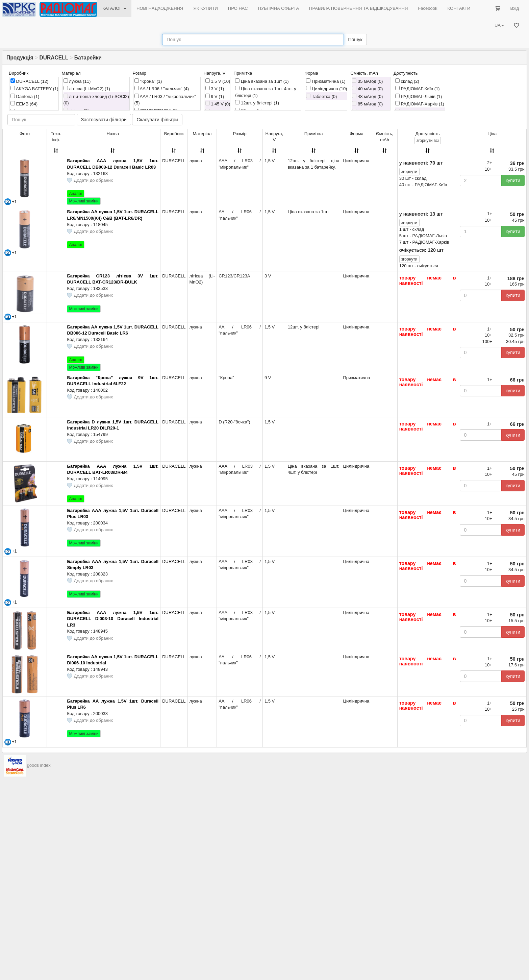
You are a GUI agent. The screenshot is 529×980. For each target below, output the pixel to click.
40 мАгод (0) (367, 89)
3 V (215, 89)
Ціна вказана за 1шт (262, 81)
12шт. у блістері (257, 103)
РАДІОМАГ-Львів (419, 96)
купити (513, 180)
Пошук (355, 40)
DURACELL (54, 58)
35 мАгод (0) (367, 81)
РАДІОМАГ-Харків (420, 104)
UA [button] (499, 25)
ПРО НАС (238, 8)
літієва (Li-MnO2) (87, 89)
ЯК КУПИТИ (206, 8)
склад (407, 81)
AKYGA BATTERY (34, 89)
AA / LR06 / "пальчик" (162, 89)
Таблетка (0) (321, 96)
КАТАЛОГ (114, 8)
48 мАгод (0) (367, 96)
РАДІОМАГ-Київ (418, 89)
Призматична (326, 81)
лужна (77, 81)
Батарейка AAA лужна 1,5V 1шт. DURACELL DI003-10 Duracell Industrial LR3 (113, 619)
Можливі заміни (84, 201)
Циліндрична (326, 89)
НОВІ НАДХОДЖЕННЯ (160, 8)
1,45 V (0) (218, 104)
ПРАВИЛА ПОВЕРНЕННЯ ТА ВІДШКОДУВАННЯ (358, 8)
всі (428, 141)
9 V (215, 96)
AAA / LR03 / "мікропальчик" (165, 100)
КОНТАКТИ (459, 8)
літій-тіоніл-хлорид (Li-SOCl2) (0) (96, 100)
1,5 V (218, 81)
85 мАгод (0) (367, 104)
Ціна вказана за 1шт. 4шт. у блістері (266, 92)
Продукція (20, 58)
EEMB (24, 104)
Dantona (25, 96)
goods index (39, 765)
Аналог (76, 194)
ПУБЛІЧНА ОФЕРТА (279, 8)
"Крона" (148, 81)
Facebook (427, 8)
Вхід (515, 8)
